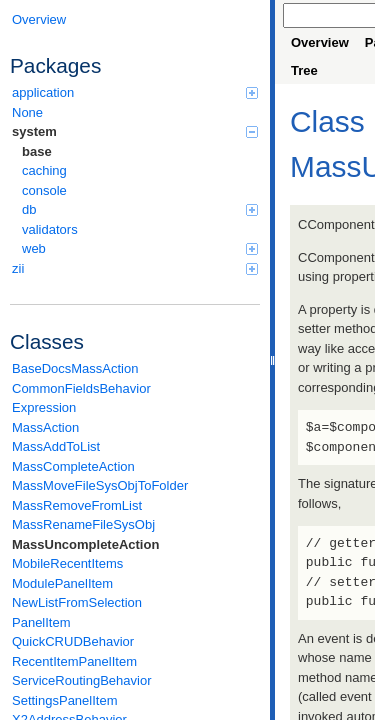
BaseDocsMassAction (75, 368)
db (140, 209)
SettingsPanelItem (65, 700)
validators (50, 229)
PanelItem (41, 622)
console (44, 190)
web (140, 248)
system (135, 131)
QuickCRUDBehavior (73, 641)
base (37, 151)
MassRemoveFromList (77, 505)
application (135, 92)
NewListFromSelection (77, 602)
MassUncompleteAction (85, 544)
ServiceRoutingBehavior (81, 680)
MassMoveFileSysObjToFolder (100, 485)
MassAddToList (56, 446)
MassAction (45, 427)
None (27, 112)
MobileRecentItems (67, 563)
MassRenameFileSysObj (83, 524)
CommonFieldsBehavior (81, 388)
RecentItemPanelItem (74, 661)
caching (44, 170)
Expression (44, 407)
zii (135, 268)
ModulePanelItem (62, 583)
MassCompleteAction (73, 466)
